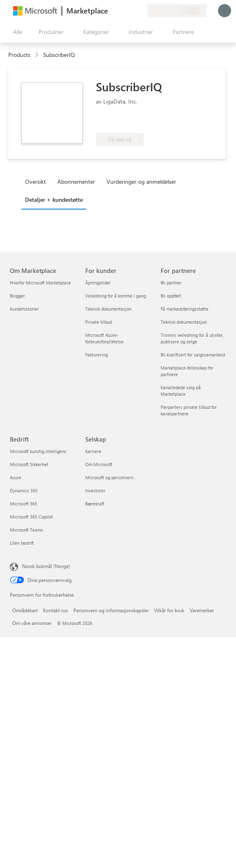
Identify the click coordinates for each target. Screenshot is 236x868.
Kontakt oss (56, 610)
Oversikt (35, 181)
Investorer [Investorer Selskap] (95, 490)
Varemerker (202, 610)
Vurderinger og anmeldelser (141, 181)
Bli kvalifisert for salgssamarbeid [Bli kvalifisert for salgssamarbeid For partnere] (193, 355)
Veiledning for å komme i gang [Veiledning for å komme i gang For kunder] (116, 296)
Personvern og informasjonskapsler (111, 610)
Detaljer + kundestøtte (54, 200)
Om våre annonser (32, 623)
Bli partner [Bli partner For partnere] (171, 283)
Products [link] (19, 55)
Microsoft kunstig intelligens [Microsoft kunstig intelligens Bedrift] (38, 451)
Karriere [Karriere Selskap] (93, 451)
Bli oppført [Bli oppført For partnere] (171, 296)
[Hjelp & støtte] (121, 11)
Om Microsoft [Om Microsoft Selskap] (99, 464)
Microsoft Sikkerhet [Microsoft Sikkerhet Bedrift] (29, 464)
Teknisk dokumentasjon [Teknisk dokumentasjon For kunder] (108, 309)
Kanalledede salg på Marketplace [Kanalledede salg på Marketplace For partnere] (181, 391)
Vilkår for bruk (169, 610)
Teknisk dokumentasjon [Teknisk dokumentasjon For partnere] (184, 322)
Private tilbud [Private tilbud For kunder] (99, 322)
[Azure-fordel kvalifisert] (129, 121)
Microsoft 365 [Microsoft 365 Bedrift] (24, 504)
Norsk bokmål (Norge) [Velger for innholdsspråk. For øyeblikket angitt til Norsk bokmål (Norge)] (46, 566)
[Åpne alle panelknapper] (16, 32)
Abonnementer (76, 181)
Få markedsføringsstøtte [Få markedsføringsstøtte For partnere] (185, 309)
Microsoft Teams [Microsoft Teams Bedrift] (26, 530)
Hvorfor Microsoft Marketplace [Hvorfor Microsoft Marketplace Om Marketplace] (40, 283)
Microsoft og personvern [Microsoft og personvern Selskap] (109, 477)
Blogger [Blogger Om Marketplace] (17, 296)
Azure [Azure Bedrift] (16, 477)
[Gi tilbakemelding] (111, 11)
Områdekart (25, 610)
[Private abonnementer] (141, 11)
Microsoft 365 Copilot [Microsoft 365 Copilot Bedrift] (31, 517)
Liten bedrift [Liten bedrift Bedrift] (22, 543)
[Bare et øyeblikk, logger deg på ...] (225, 11)
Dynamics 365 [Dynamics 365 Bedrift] (24, 490)
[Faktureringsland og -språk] (177, 11)
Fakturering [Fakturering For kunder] (96, 355)
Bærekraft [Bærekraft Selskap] (95, 504)
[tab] (37, 181)
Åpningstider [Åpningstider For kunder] (98, 283)
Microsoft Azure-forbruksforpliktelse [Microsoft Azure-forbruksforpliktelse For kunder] (104, 338)
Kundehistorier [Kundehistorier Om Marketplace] (24, 309)
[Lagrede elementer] (131, 11)
